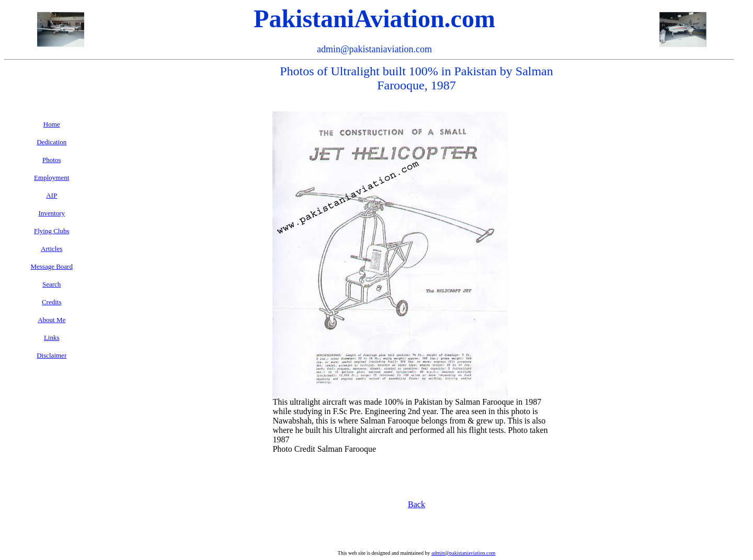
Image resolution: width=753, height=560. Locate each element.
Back (417, 504)
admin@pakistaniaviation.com (463, 553)
